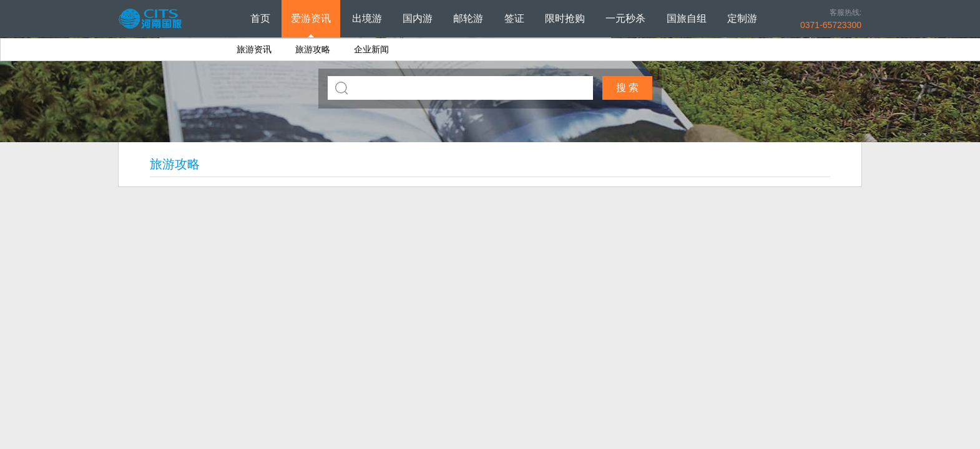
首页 (260, 18)
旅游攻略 (313, 49)
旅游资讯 (254, 49)
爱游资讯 (311, 18)
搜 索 (627, 88)
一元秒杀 (625, 18)
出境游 (367, 18)
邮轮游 (468, 18)
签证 (514, 18)
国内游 (418, 18)
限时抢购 (565, 18)
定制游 (742, 18)
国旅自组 (687, 18)
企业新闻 (371, 49)
